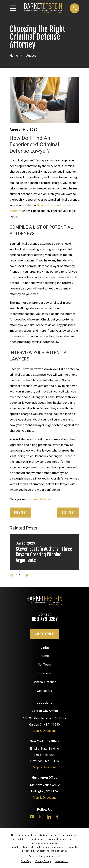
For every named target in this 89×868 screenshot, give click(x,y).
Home (45, 656)
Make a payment (44, 634)
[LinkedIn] (49, 817)
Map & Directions (45, 731)
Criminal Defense (39, 499)
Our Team (44, 665)
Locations (44, 673)
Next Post (68, 513)
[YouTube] (32, 817)
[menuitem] (26, 861)
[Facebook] (57, 817)
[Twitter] (40, 817)
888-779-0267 (45, 619)
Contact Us (44, 691)
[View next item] (27, 575)
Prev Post (20, 513)
